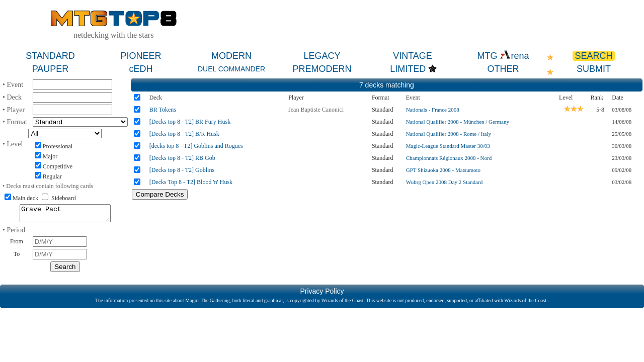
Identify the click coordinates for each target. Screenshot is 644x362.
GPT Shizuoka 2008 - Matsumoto (443, 170)
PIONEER (141, 56)
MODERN (231, 56)
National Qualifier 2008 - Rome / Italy (449, 134)
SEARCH (593, 56)
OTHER (503, 69)
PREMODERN (322, 69)
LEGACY (322, 56)
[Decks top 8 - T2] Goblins (182, 170)
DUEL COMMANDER (231, 69)
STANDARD (50, 56)
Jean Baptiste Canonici (316, 110)
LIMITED (408, 69)
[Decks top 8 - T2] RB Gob (182, 158)
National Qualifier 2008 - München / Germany (458, 122)
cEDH (141, 69)
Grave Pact (65, 215)
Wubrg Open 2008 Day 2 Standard (444, 182)
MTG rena (503, 56)
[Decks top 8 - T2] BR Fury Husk (190, 122)
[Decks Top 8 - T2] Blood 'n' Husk (191, 182)
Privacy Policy (322, 294)
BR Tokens (163, 110)
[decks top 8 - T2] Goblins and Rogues (196, 146)
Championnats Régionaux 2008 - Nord (449, 158)
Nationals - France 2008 (433, 110)
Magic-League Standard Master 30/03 (448, 146)
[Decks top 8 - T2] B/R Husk (184, 134)
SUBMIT (594, 69)
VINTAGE (413, 56)
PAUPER (51, 69)
